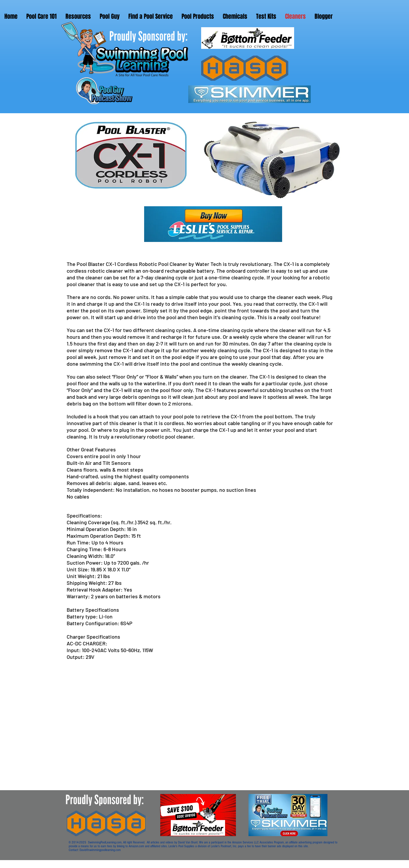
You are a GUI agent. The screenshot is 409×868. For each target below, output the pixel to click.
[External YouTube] (167, 734)
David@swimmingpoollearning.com (100, 850)
